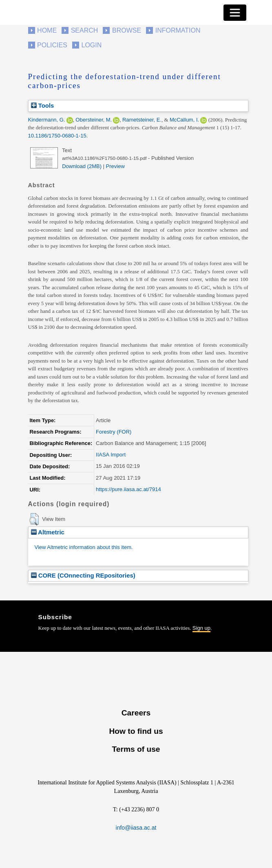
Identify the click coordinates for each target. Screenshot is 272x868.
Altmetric (48, 532)
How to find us (136, 731)
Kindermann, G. (47, 120)
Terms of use (136, 749)
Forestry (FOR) (114, 432)
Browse (127, 30)
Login (92, 45)
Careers (136, 713)
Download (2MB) (82, 166)
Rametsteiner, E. (142, 120)
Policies (52, 45)
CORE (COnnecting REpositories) (83, 575)
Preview (115, 166)
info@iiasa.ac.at (136, 828)
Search (85, 30)
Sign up (201, 628)
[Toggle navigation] (235, 13)
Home (47, 30)
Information (178, 30)
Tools (43, 105)
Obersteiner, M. (94, 120)
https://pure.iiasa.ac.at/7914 (128, 489)
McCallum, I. (184, 120)
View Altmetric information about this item (83, 547)
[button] (34, 519)
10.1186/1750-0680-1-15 (57, 136)
